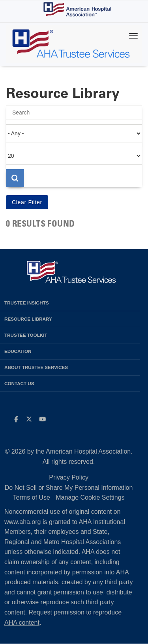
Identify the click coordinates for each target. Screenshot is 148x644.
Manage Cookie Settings (90, 497)
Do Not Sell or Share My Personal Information (69, 488)
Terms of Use (32, 497)
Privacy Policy (69, 477)
